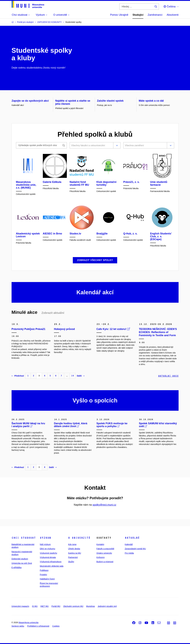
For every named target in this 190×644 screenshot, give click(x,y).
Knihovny (100, 557)
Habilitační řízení (47, 579)
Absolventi (173, 15)
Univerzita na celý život (22, 563)
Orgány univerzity (104, 553)
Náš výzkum (45, 544)
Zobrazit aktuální (53, 313)
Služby (71, 562)
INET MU (44, 606)
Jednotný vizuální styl (107, 606)
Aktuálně (132, 538)
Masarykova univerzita (28, 622)
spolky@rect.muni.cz (104, 505)
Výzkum (45, 538)
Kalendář (129, 544)
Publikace (44, 570)
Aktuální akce (168, 376)
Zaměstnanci (155, 15)
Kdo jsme (72, 544)
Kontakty (100, 544)
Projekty (43, 575)
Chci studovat (24, 538)
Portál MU (56, 606)
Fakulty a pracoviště (105, 549)
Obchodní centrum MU (73, 606)
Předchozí (18, 376)
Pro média (129, 553)
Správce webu (18, 626)
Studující (138, 15)
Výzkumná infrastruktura (51, 562)
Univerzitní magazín (20, 606)
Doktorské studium (20, 559)
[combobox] (91, 146)
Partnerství (73, 557)
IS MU (35, 606)
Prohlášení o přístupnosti (38, 626)
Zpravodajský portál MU (135, 549)
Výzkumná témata (48, 557)
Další (81, 376)
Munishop (91, 606)
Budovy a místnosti (105, 562)
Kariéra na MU (75, 553)
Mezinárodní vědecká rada (52, 566)
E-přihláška (17, 567)
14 (73, 376)
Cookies (56, 626)
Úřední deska (74, 549)
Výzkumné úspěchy (48, 553)
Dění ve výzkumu (47, 549)
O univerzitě (79, 538)
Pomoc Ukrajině (119, 15)
